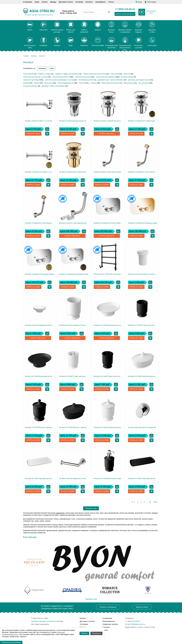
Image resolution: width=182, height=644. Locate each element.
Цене (52, 68)
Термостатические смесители (94, 74)
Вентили (127, 74)
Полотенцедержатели (66, 83)
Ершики (26, 83)
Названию (42, 68)
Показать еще (91, 508)
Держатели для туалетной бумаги (110, 80)
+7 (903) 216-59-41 (125, 9)
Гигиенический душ (30, 86)
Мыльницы (48, 83)
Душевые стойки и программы (53, 86)
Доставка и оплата (66, 2)
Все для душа (144, 83)
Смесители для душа (83, 77)
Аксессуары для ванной (111, 83)
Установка (79, 2)
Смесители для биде (31, 80)
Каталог (45, 2)
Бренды (53, 2)
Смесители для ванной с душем (35, 77)
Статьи (111, 2)
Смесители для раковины (105, 77)
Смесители (114, 74)
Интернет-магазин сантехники (43, 621)
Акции (37, 2)
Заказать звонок (142, 607)
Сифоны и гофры (44, 74)
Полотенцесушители (86, 80)
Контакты (89, 2)
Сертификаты (101, 2)
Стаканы (93, 83)
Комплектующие (127, 77)
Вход (140, 2)
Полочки (82, 83)
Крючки (37, 83)
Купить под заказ (107, 134)
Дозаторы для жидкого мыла (139, 80)
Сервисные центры (110, 624)
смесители (60, 513)
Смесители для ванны (61, 77)
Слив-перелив (28, 74)
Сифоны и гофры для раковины (67, 74)
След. (155, 502)
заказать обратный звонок (125, 14)
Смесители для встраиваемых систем (59, 80)
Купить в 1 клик (33, 134)
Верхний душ (128, 83)
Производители (109, 621)
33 (150, 502)
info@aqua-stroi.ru (138, 624)
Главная (26, 56)
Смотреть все (91, 599)
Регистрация (152, 2)
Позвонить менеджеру (108, 607)
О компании (28, 2)
